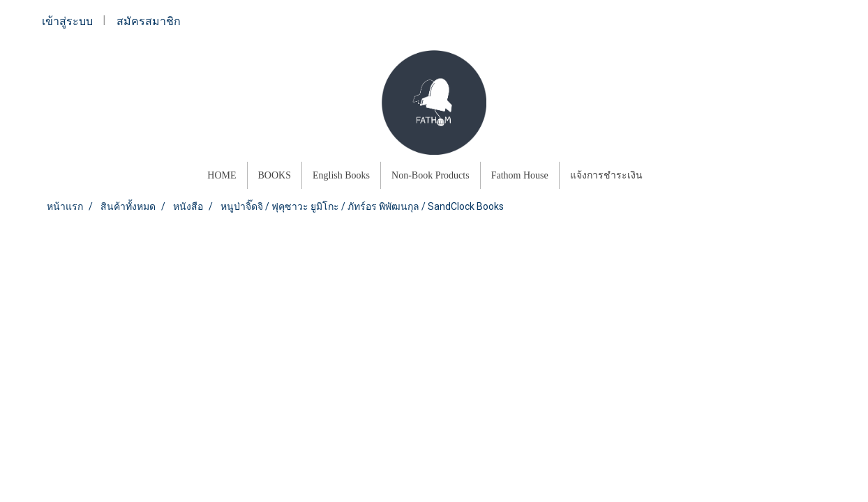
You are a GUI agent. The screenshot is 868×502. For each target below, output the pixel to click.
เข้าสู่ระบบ (67, 21)
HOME (222, 175)
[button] (666, 176)
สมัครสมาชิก (149, 21)
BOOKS (275, 175)
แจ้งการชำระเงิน (606, 175)
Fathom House (520, 175)
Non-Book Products (431, 175)
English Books (341, 175)
